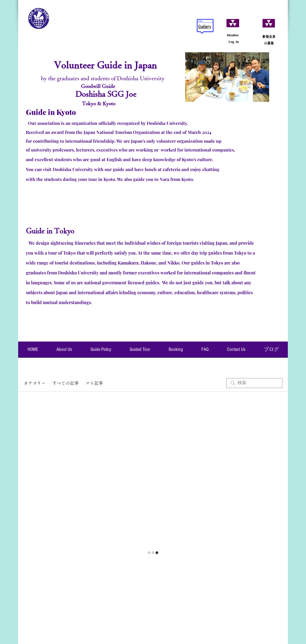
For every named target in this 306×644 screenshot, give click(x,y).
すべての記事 (65, 383)
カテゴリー (35, 383)
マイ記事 (94, 383)
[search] (254, 383)
